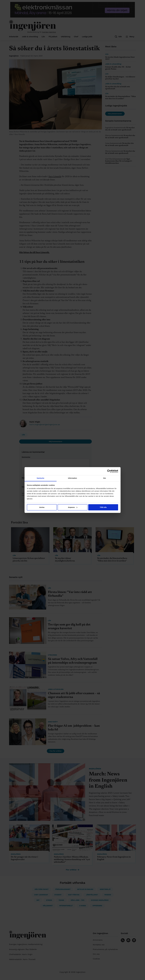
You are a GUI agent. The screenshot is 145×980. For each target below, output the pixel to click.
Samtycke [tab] (40, 478)
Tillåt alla (103, 507)
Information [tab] (73, 478)
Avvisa (42, 507)
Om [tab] (105, 478)
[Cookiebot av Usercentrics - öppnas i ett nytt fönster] (109, 471)
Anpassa (73, 507)
